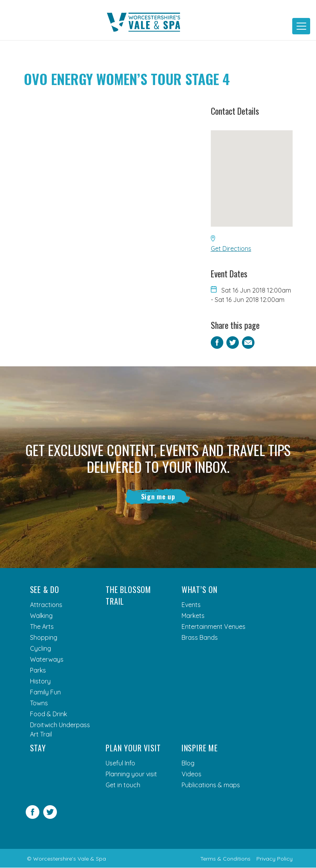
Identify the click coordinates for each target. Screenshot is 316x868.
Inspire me (200, 748)
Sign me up (158, 497)
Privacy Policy (275, 859)
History (40, 682)
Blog (188, 763)
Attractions (46, 605)
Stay (38, 748)
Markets (193, 616)
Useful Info (120, 763)
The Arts (42, 627)
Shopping (44, 638)
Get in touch (123, 785)
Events (191, 605)
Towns (39, 703)
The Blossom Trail (128, 596)
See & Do (45, 590)
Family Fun (45, 692)
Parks (38, 671)
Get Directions (231, 249)
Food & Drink (49, 714)
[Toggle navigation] (301, 26)
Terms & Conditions (225, 859)
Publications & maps (211, 785)
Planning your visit (131, 774)
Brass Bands (200, 638)
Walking (41, 616)
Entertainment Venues (214, 627)
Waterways (47, 660)
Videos (192, 774)
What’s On (199, 590)
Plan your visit (133, 748)
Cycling (41, 649)
